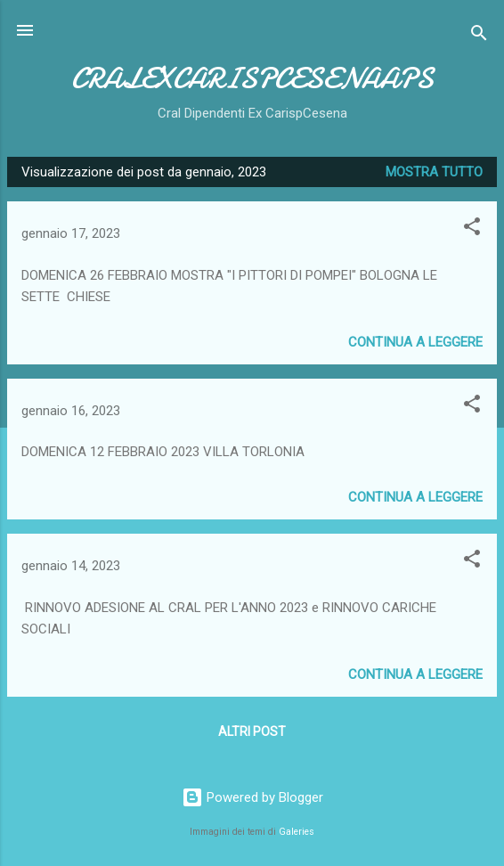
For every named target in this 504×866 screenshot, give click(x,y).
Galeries (297, 832)
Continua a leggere (415, 342)
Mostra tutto (434, 172)
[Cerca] (479, 36)
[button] (472, 229)
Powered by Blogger (252, 797)
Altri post (252, 731)
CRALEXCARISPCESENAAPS (252, 79)
